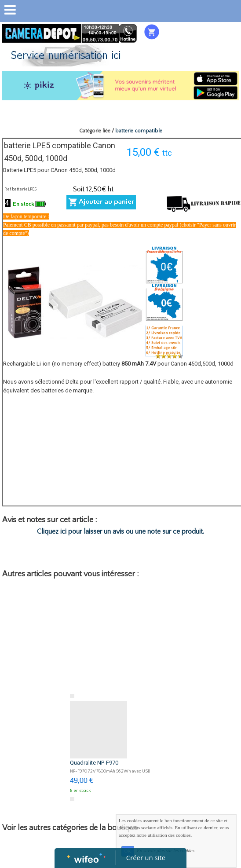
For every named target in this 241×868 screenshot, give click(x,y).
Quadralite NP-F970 (94, 763)
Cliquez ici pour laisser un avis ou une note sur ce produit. (120, 531)
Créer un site (146, 857)
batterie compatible (139, 131)
